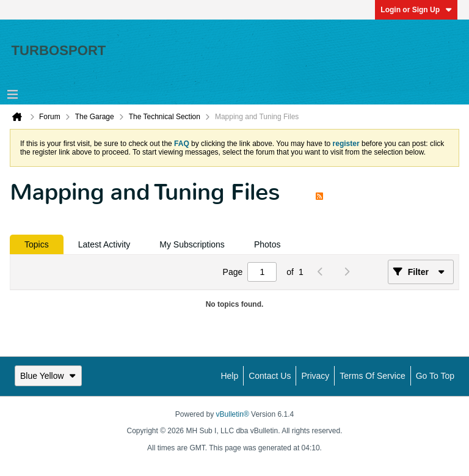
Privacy (315, 376)
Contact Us (270, 376)
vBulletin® (233, 414)
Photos (267, 244)
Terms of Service (372, 376)
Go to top (435, 376)
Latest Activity (104, 244)
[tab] (37, 244)
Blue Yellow (48, 376)
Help (229, 376)
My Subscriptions (192, 244)
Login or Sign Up (416, 10)
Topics (37, 244)
